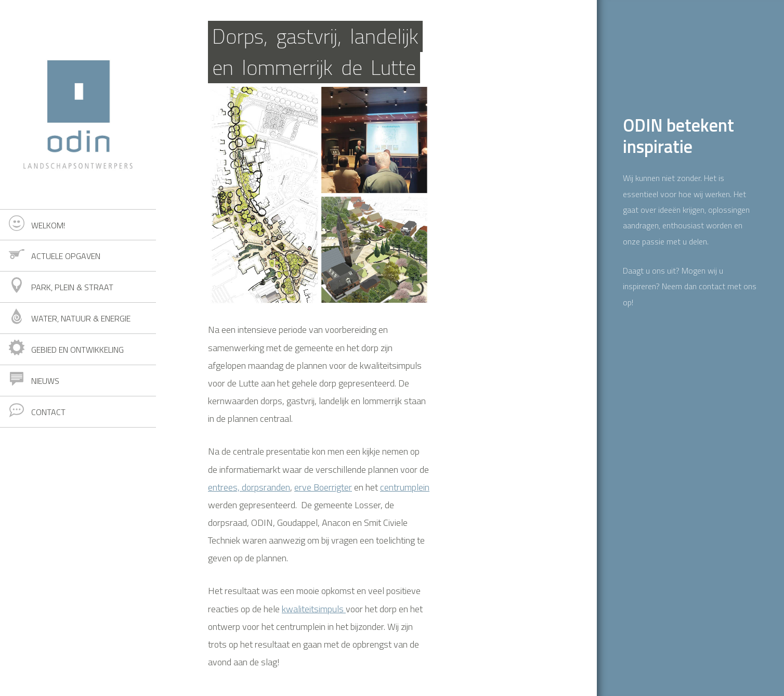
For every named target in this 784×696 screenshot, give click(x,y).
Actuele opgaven (66, 256)
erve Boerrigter (323, 487)
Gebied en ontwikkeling (77, 350)
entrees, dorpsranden (249, 487)
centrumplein (405, 487)
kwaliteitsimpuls (314, 609)
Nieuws (45, 381)
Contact (48, 412)
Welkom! (48, 225)
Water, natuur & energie (81, 318)
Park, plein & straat (72, 287)
